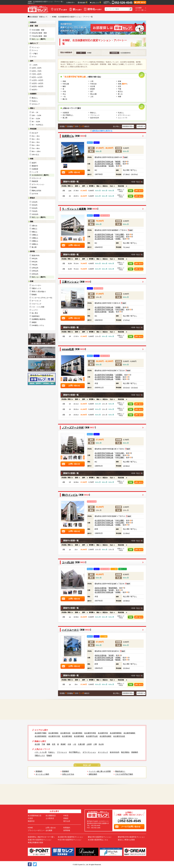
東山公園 (93, 94)
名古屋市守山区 (92, 736)
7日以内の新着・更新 (39, 36)
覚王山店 (67, 821)
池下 (92, 91)
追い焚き (35, 313)
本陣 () (123, 84)
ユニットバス (123, 118)
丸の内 (101, 744)
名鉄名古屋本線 (101, 166)
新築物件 (135, 752)
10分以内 (35, 214)
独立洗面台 (125, 752)
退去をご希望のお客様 (126, 840)
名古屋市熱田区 (41, 736)
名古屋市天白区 (119, 736)
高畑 (64, 81)
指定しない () (39, 39)
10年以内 (35, 268)
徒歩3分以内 (95, 118)
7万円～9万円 (37, 74)
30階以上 (35, 244)
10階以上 (35, 235)
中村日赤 (93, 84)
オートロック (36, 301)
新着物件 (39, 771)
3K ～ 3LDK (36, 122)
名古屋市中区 (103, 733)
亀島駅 (118, 162)
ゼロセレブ (36, 104)
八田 (92, 81)
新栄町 (93, 89)
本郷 (120, 97)
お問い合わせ (139, 191)
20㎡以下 (35, 133)
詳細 (131, 191)
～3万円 (35, 65)
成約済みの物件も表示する (102, 131)
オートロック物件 (42, 774)
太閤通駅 (119, 375)
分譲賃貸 (35, 169)
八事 (95, 744)
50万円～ (35, 90)
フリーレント (95, 115)
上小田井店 (50, 818)
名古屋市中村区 (90, 733)
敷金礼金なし (120, 771)
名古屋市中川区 (54, 736)
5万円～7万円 (37, 71)
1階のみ (35, 226)
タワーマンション (38, 184)
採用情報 (67, 830)
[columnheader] (64, 186)
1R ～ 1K (35, 112)
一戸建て (35, 54)
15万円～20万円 (37, 83)
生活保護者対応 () (40, 175)
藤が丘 (65, 99)
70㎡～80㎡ (36, 148)
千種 (120, 89)
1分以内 (35, 202)
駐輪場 (34, 295)
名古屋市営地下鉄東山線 (104, 162)
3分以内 (35, 205)
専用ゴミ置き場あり (39, 292)
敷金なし (35, 98)
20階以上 (35, 241)
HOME (30, 828)
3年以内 (35, 259)
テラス (34, 57)
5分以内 (35, 208)
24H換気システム (38, 325)
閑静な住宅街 (36, 191)
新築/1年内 (36, 256)
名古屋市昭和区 (116, 733)
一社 (64, 97)
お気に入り (96, 2)
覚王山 (120, 91)
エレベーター (36, 285)
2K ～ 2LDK (36, 119)
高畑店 (66, 818)
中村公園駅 (120, 234)
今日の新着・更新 (38, 30)
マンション (36, 47)
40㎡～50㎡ (36, 142)
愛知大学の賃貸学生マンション (100, 837)
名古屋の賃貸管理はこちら (98, 840)
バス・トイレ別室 (38, 307)
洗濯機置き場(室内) (39, 319)
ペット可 (35, 172)
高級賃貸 (35, 181)
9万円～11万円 (37, 77)
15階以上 (35, 238)
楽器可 (34, 163)
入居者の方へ (70, 3)
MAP (125, 157)
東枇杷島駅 (113, 588)
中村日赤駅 (120, 237)
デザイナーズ (36, 178)
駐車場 (34, 187)
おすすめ (35, 194)
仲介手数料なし (68, 115)
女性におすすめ (68, 774)
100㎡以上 (35, 155)
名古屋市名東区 (105, 736)
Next (84, 239)
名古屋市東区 (53, 733)
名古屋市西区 (77, 733)
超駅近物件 (93, 774)
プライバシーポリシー (36, 830)
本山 (64, 94)
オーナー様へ (140, 10)
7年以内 (35, 265)
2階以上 (35, 229)
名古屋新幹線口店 (35, 816)
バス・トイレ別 (41, 752)
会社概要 (138, 8)
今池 (64, 91)
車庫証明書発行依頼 (35, 842)
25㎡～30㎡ (36, 136)
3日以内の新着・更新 (39, 33)
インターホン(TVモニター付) (42, 298)
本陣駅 (118, 164)
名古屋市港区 (67, 736)
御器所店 (31, 821)
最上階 (34, 247)
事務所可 (35, 166)
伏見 (120, 86)
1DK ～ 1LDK (36, 115)
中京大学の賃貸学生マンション (70, 840)
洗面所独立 (36, 316)
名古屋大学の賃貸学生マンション (70, 837)
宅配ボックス (36, 288)
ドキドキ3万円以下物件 (124, 774)
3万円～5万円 (37, 68)
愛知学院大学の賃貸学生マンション (131, 837)
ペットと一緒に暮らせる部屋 (100, 771)
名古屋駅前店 (51, 816)
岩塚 (120, 81)
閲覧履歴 (83, 2)
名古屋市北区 (65, 733)
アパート (35, 50)
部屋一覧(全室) (137, 182)
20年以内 (35, 274)
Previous (61, 239)
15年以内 (35, 271)
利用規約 (67, 828)
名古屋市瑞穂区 (129, 733)
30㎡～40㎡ (36, 139)
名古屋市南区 (79, 736)
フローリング (36, 304)
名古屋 (93, 86)
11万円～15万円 (37, 80)
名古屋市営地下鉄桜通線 (104, 375)
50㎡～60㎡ (36, 145)
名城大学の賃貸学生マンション (40, 840)
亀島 (64, 86)
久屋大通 (81, 744)
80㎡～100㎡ (36, 151)
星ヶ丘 (120, 94)
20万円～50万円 (37, 86)
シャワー (35, 310)
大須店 (30, 818)
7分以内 (35, 211)
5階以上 (35, 232)
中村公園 (66, 84)
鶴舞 (48, 744)
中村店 (66, 816)
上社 (92, 97)
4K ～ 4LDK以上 (38, 125)
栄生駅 (111, 166)
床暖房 (34, 322)
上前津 (89, 744)
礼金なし (35, 101)
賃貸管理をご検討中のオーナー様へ (41, 837)
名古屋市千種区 (41, 733)
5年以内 (35, 262)
